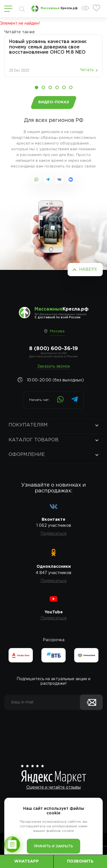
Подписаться (53, 534)
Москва (57, 331)
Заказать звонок (54, 366)
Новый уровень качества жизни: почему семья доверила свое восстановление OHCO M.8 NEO (48, 47)
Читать (87, 70)
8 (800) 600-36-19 (53, 349)
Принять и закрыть (53, 846)
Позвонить (80, 861)
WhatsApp (27, 861)
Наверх (88, 270)
